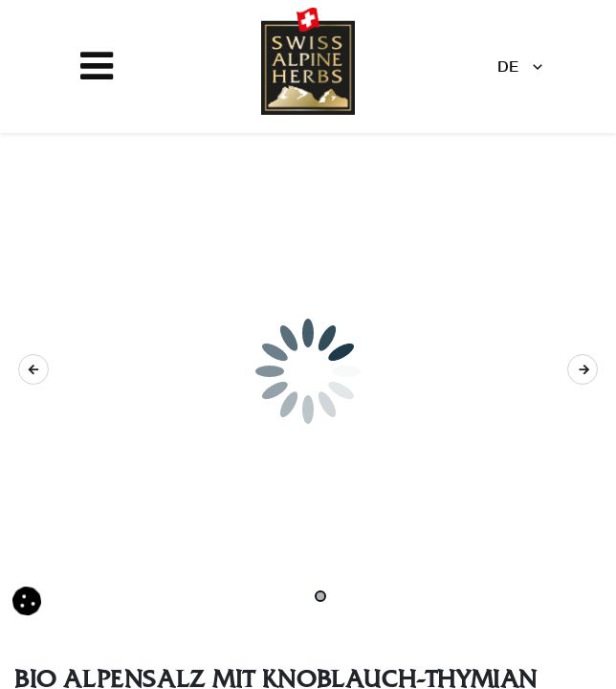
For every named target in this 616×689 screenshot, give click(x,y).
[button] (33, 369)
